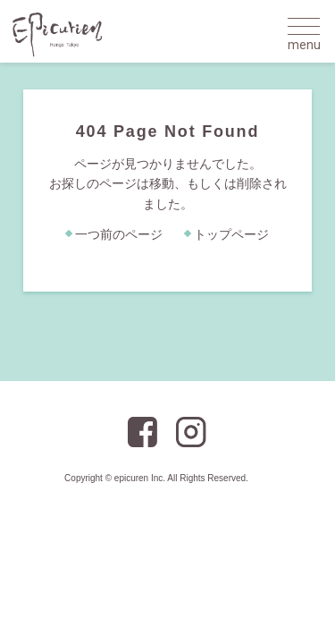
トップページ (231, 234)
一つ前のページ (119, 234)
